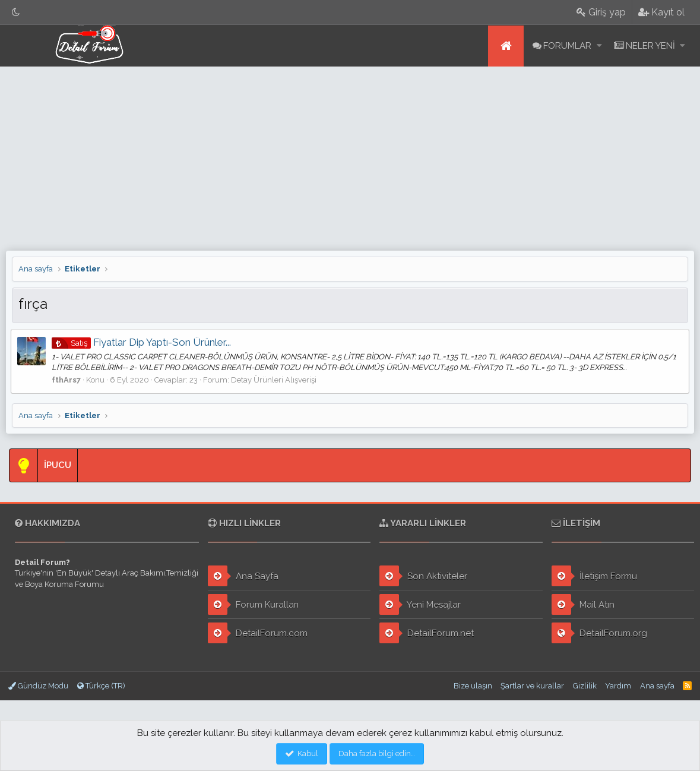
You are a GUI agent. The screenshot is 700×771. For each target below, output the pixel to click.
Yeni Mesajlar (420, 604)
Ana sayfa (506, 46)
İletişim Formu (594, 576)
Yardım (618, 686)
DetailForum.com (258, 633)
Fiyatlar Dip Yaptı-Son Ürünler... (142, 342)
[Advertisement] (350, 156)
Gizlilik (585, 686)
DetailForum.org (599, 633)
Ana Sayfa (243, 576)
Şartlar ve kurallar (532, 686)
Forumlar (567, 46)
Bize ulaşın (473, 686)
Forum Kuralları (253, 604)
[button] (599, 46)
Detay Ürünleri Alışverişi (275, 380)
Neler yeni (650, 46)
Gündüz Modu (38, 686)
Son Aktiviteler (423, 576)
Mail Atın (583, 604)
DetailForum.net (427, 633)
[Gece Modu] (16, 12)
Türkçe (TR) (101, 686)
